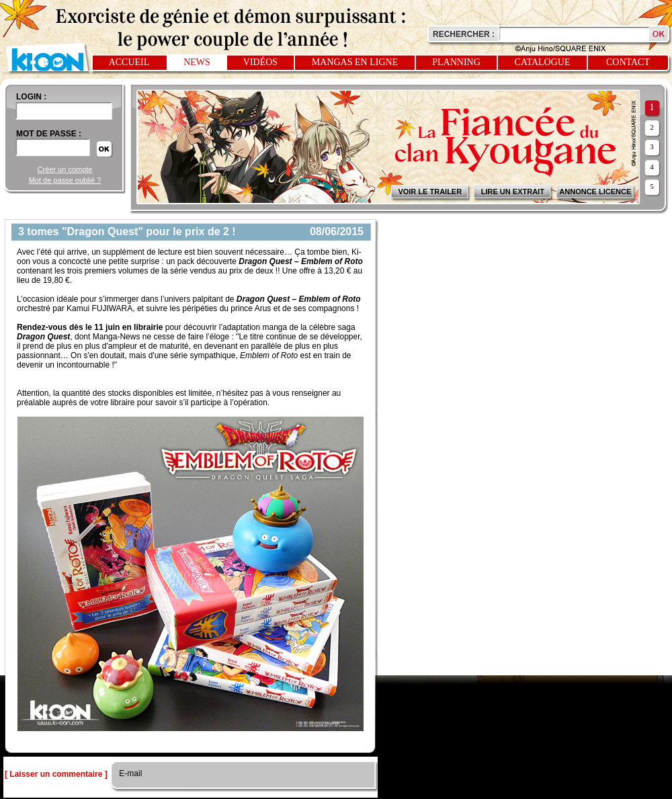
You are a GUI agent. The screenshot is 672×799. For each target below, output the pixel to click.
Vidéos (260, 62)
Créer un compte (65, 169)
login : (31, 97)
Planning (456, 62)
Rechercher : (464, 34)
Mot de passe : (49, 134)
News (197, 62)
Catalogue (543, 62)
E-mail (129, 773)
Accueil (129, 62)
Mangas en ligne (355, 62)
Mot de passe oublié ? (65, 180)
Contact (628, 62)
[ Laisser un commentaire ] (56, 774)
